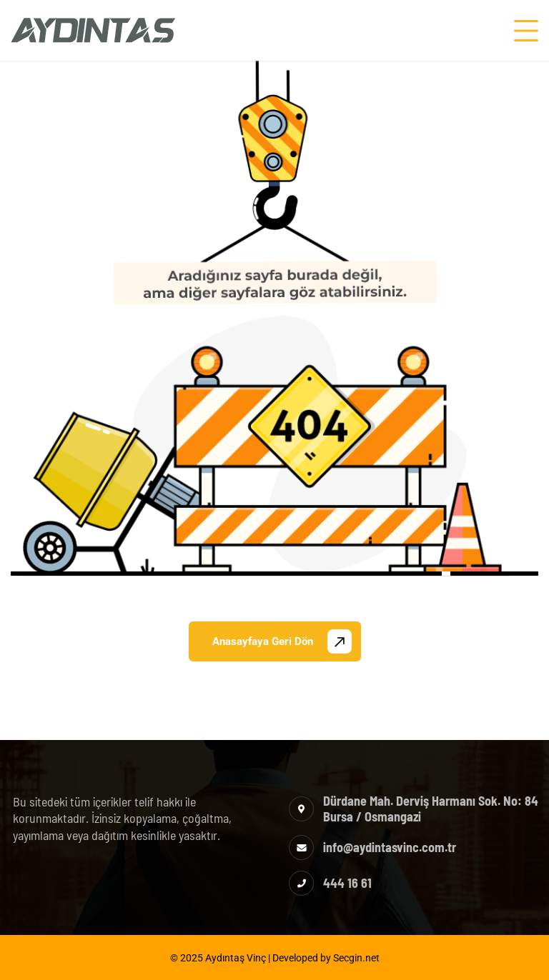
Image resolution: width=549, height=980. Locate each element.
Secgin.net (356, 958)
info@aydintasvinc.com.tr (390, 847)
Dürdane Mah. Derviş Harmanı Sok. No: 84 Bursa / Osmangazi (431, 809)
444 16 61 (347, 883)
